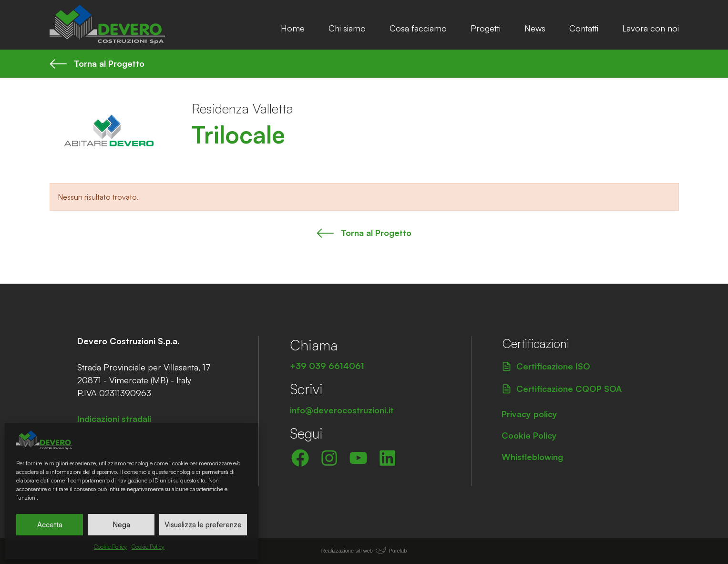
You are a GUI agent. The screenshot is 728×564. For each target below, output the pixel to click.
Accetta (50, 525)
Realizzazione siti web (347, 551)
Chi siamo (347, 28)
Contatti (584, 28)
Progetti (486, 28)
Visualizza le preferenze (203, 525)
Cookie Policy (110, 547)
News (535, 28)
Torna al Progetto (97, 63)
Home (293, 28)
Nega (121, 525)
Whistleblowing (532, 457)
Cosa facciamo (418, 28)
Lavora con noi (651, 28)
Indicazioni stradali (114, 419)
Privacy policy (529, 414)
